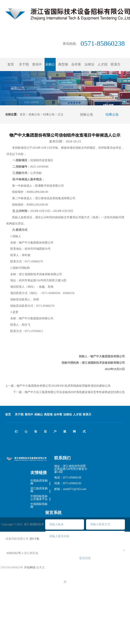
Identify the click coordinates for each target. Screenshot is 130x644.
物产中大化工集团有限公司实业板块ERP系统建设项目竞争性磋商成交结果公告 (75, 392)
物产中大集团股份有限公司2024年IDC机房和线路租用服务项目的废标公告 (64, 386)
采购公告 (34, 114)
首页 (11, 64)
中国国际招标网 (39, 506)
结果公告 (49, 114)
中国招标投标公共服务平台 (39, 498)
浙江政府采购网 (39, 490)
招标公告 (87, 114)
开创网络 (30, 568)
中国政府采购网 (39, 482)
